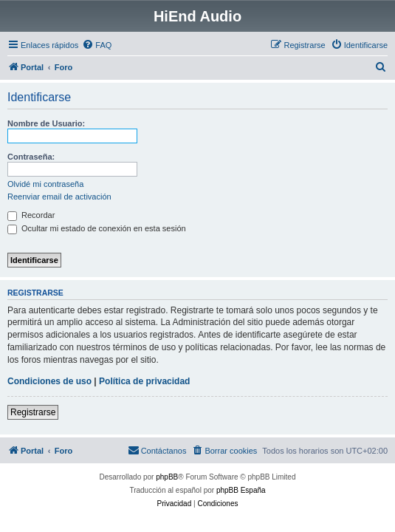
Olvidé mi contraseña (45, 184)
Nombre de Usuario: (46, 123)
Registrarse (33, 412)
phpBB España (241, 490)
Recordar (31, 215)
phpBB (167, 477)
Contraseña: (31, 157)
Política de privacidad (144, 381)
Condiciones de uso (49, 381)
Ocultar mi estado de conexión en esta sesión (97, 228)
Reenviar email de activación (59, 197)
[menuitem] (97, 45)
